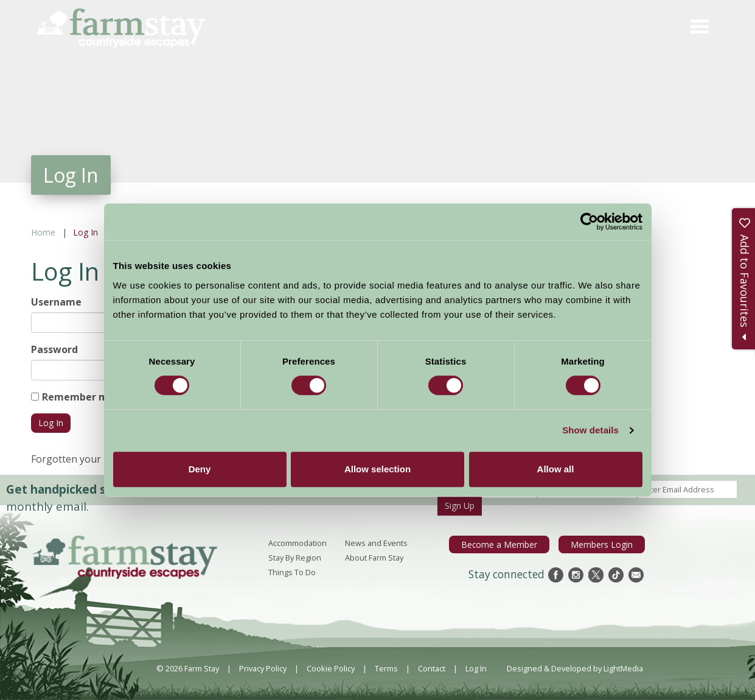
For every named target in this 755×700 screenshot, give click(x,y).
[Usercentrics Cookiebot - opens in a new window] (589, 222)
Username (56, 302)
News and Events (376, 543)
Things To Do (292, 572)
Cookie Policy (331, 668)
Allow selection (377, 469)
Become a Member (508, 544)
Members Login (604, 544)
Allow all (556, 469)
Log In (476, 668)
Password (54, 349)
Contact (432, 668)
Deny (200, 469)
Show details (590, 430)
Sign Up (460, 506)
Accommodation (297, 543)
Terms (386, 668)
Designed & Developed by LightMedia (575, 668)
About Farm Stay (374, 558)
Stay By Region (295, 558)
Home (43, 232)
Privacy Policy (263, 668)
